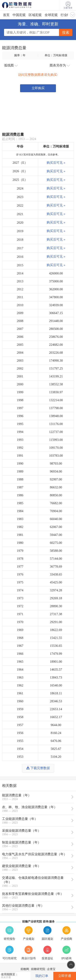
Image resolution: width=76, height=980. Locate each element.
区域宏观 (35, 15)
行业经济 (67, 15)
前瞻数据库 (22, 5)
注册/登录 (68, 5)
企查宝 (51, 969)
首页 (6, 15)
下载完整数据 (38, 768)
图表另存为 (60, 65)
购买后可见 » (56, 163)
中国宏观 (19, 15)
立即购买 (38, 88)
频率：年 (20, 55)
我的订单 (42, 976)
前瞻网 (25, 969)
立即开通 (65, 976)
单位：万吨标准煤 (56, 55)
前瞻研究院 (38, 969)
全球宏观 (51, 15)
